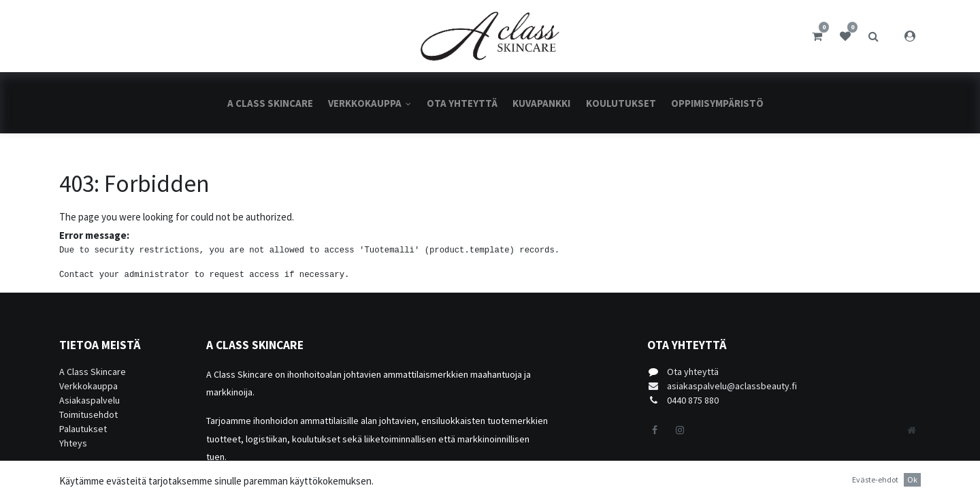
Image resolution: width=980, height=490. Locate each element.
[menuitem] (270, 103)
